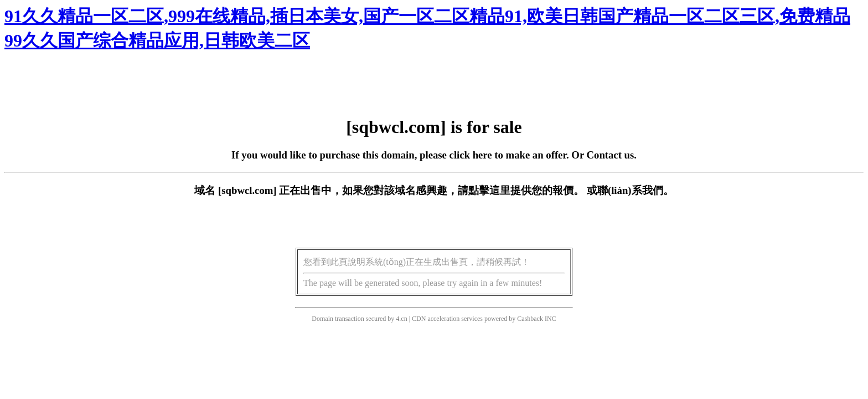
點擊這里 (489, 190)
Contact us (611, 155)
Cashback (530, 319)
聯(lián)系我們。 (635, 190)
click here (471, 155)
